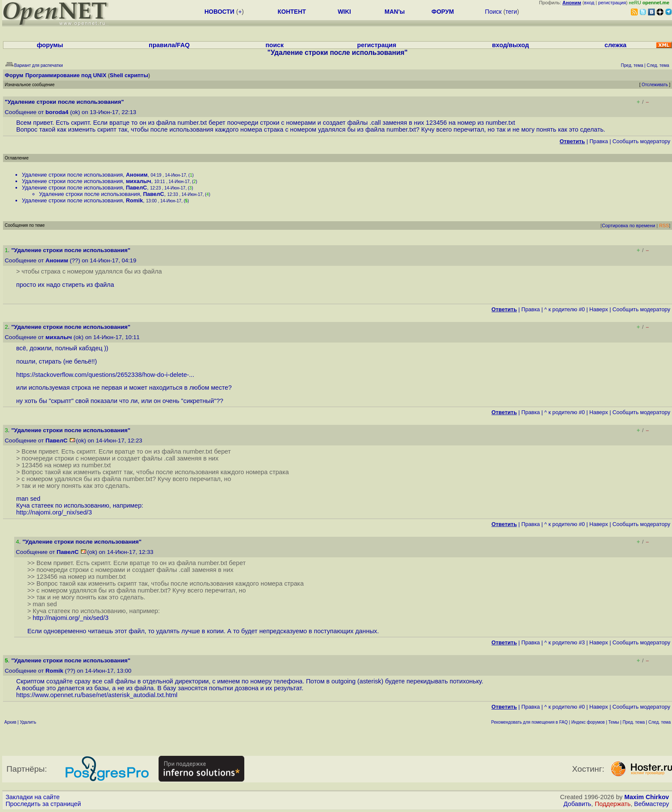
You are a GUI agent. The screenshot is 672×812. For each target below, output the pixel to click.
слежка (616, 45)
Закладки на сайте (33, 797)
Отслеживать (655, 85)
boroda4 (57, 112)
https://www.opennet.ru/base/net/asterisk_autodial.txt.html (97, 695)
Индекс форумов (588, 722)
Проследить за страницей (43, 804)
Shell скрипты (129, 75)
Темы (613, 722)
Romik (135, 200)
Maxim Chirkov (647, 797)
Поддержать (613, 804)
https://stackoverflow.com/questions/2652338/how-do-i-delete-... (105, 375)
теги (511, 12)
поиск (274, 45)
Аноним (137, 175)
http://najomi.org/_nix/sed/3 (54, 512)
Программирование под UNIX (66, 75)
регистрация (612, 3)
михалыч (139, 181)
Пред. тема (634, 722)
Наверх (599, 309)
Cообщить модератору (641, 141)
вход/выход (510, 45)
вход (589, 3)
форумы (50, 45)
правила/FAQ (169, 45)
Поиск (493, 12)
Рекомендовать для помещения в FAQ (529, 722)
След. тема (660, 722)
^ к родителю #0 (565, 309)
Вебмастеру (652, 804)
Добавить (577, 804)
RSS (664, 226)
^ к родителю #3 (565, 642)
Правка (598, 141)
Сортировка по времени (628, 226)
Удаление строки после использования (72, 175)
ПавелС (136, 188)
